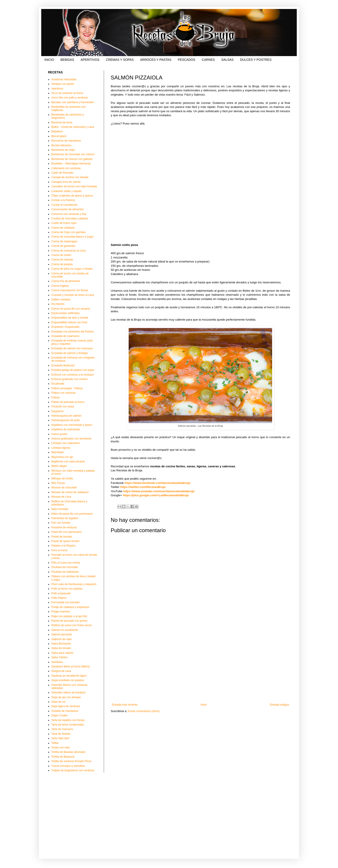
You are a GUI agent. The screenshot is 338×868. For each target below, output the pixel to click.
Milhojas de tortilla (62, 479)
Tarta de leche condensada (67, 725)
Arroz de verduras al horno (67, 93)
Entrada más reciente (125, 705)
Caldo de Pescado (62, 173)
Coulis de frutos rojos (64, 223)
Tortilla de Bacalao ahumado (68, 752)
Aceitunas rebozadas (64, 79)
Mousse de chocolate (64, 488)
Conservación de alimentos (68, 209)
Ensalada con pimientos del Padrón (73, 332)
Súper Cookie (60, 715)
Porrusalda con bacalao (65, 602)
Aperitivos (57, 89)
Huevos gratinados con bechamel (71, 439)
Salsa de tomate (61, 648)
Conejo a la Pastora (63, 200)
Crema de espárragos (64, 241)
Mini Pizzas (58, 483)
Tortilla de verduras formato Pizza (71, 761)
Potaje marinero (61, 612)
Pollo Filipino (59, 598)
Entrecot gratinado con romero (69, 379)
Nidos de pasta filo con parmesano (72, 514)
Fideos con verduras (64, 393)
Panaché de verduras (64, 527)
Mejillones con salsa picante (68, 461)
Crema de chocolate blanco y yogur (73, 237)
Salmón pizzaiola (62, 634)
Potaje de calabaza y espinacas (70, 607)
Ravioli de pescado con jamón (69, 621)
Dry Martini (58, 304)
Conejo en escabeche (64, 205)
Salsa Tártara (59, 657)
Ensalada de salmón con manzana (72, 348)
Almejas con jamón (63, 84)
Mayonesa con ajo (62, 457)
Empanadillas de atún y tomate (70, 318)
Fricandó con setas (63, 407)
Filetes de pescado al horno (68, 402)
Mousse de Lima (61, 497)
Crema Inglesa (60, 286)
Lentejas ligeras (61, 448)
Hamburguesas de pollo (66, 420)
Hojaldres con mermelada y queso (72, 425)
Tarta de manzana (62, 729)
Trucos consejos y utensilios (68, 766)
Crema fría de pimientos (66, 281)
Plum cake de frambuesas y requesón (74, 584)
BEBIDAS (67, 60)
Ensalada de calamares (65, 336)
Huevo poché (59, 434)
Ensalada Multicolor (63, 365)
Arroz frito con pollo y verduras (70, 98)
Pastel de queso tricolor (65, 541)
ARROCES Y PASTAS (156, 60)
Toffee (55, 743)
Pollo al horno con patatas (67, 589)
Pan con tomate (61, 523)
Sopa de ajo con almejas (66, 697)
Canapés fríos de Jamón (66, 182)
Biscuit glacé (59, 136)
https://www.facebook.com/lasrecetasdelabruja (157, 483)
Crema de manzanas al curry (69, 251)
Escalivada (58, 384)
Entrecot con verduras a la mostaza (73, 375)
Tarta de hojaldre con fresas (68, 720)
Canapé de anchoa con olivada (70, 177)
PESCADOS (186, 60)
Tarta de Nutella (61, 734)
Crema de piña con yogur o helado (72, 269)
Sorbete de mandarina (65, 711)
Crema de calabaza (63, 228)
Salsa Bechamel (61, 644)
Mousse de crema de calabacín (70, 492)
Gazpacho (57, 411)
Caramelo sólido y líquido (66, 191)
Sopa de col (58, 702)
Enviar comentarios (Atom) (144, 711)
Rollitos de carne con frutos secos (71, 625)
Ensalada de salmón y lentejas (70, 353)
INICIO (49, 60)
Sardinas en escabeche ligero (69, 676)
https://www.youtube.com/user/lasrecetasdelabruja (159, 491)
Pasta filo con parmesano (66, 532)
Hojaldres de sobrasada (66, 429)
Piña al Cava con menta (66, 563)
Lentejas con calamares (66, 443)
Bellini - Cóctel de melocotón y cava (73, 127)
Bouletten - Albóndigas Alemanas (71, 164)
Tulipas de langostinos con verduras (73, 770)
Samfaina (57, 662)
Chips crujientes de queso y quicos (72, 196)
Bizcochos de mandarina (66, 141)
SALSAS (227, 60)
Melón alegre (59, 466)
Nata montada (60, 509)
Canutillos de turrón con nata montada (74, 186)
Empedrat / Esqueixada (65, 327)
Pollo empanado (61, 593)
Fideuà (55, 398)
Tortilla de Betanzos (63, 757)
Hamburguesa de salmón (66, 416)
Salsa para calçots (62, 653)
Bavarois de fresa (62, 122)
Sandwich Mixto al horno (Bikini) (70, 667)
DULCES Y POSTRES (256, 60)
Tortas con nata (61, 748)
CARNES (208, 60)
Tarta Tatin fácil (60, 738)
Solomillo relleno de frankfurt (68, 693)
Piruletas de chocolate (65, 567)
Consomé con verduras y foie (69, 214)
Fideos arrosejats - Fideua (67, 388)
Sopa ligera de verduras (66, 706)
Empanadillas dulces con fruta (69, 322)
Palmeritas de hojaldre (65, 518)
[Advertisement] (200, 666)
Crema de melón (61, 255)
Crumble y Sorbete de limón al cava (73, 295)
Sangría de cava (61, 671)
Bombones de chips (63, 150)
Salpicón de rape (61, 639)
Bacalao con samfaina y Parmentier (73, 102)
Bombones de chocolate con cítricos (73, 154)
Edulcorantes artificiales (66, 313)
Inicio (204, 705)
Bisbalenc (57, 131)
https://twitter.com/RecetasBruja (143, 487)
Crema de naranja (62, 260)
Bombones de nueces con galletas (72, 159)
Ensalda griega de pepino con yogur (73, 370)
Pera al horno (59, 550)
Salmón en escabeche (65, 630)
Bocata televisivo (61, 145)
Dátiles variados (61, 300)
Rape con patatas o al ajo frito (69, 616)
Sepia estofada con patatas (68, 680)
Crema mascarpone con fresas (70, 290)
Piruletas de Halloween (65, 572)
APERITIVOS (90, 60)
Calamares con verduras (66, 168)
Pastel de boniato (62, 537)
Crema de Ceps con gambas (68, 232)
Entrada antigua (279, 705)
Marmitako (58, 452)
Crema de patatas (62, 264)
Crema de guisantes (63, 246)
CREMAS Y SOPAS (120, 60)
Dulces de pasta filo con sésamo (71, 309)
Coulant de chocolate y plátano (70, 219)
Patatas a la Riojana (63, 546)
